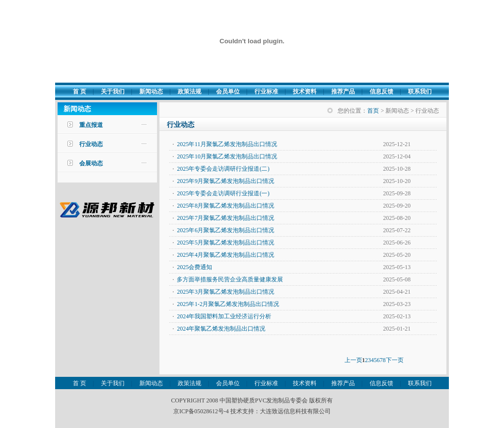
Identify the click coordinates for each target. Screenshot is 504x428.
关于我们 (113, 92)
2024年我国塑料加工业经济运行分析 (224, 316)
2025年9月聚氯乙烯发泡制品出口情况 (225, 181)
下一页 (395, 360)
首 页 (79, 92)
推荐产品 (343, 92)
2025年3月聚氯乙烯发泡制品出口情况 (225, 292)
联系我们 (420, 92)
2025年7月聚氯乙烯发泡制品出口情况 (225, 218)
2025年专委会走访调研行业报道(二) (223, 169)
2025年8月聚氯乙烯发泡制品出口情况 (225, 206)
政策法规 (189, 92)
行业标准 (266, 92)
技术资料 (305, 92)
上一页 (353, 360)
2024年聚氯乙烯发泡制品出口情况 (221, 329)
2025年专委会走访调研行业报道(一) (223, 193)
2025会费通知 (194, 267)
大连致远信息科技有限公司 (295, 411)
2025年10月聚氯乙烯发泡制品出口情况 (227, 156)
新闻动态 (151, 92)
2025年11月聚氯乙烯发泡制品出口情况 (227, 144)
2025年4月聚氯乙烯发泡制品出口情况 (225, 255)
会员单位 (228, 92)
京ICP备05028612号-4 (201, 411)
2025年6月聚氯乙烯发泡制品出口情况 (225, 230)
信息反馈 (381, 92)
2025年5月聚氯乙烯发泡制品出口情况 (225, 243)
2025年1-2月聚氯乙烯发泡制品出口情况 (228, 304)
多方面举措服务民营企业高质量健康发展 (230, 279)
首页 (373, 111)
